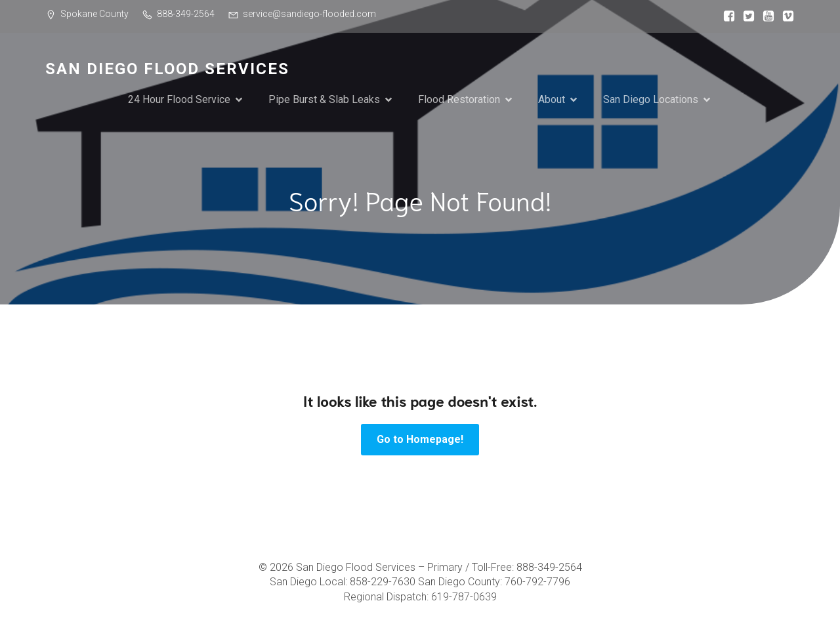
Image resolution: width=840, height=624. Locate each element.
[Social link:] (726, 16)
